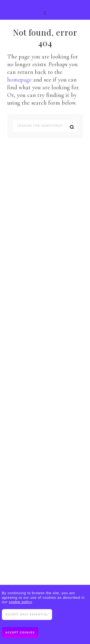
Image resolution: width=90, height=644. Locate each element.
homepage (19, 80)
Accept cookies (20, 633)
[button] (45, 10)
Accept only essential (27, 615)
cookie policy (20, 602)
